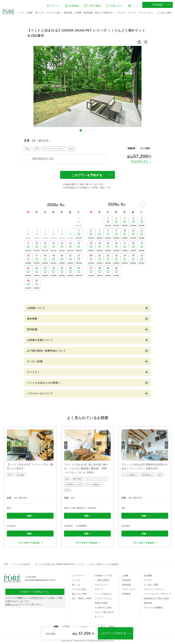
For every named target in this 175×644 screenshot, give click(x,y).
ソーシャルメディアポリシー (157, 594)
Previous (9, 445)
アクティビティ (146, 13)
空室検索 (126, 594)
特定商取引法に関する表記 (156, 598)
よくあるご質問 (164, 13)
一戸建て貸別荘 (102, 580)
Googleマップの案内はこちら (35, 592)
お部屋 (29, 13)
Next (52, 445)
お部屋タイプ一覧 (103, 576)
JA (129, 6)
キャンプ (99, 617)
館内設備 (88, 13)
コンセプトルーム (103, 598)
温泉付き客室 (101, 603)
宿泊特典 (68, 13)
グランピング (101, 585)
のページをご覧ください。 (25, 604)
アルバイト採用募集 (153, 608)
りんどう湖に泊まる (104, 612)
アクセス (121, 13)
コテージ (99, 589)
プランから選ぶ (54, 13)
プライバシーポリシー (154, 589)
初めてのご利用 (79, 594)
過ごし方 (39, 13)
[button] (81, 130)
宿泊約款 (148, 603)
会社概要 (148, 576)
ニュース (132, 13)
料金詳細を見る (140, 161)
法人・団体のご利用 (81, 598)
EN (136, 6)
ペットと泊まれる (21, 564)
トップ (20, 13)
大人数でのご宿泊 (103, 608)
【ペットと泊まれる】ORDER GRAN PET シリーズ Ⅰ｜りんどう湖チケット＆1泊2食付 (77, 564)
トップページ (78, 576)
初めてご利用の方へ (105, 13)
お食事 (78, 13)
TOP (6, 564)
